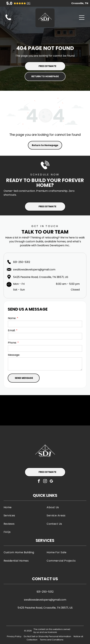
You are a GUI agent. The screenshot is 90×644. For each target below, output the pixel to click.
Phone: (12, 343)
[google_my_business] (51, 481)
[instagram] (45, 481)
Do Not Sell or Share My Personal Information (47, 636)
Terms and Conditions (52, 640)
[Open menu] (82, 18)
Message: (14, 355)
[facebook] (39, 481)
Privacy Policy (14, 636)
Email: (12, 330)
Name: (12, 318)
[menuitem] (23, 507)
